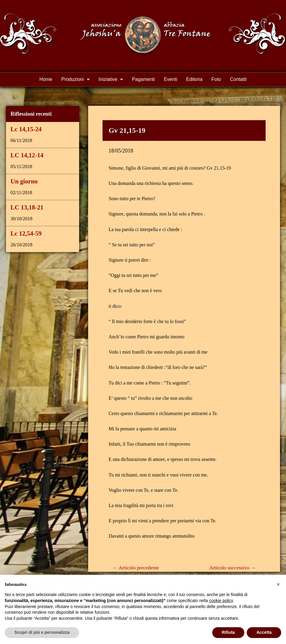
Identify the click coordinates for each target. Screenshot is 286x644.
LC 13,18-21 (27, 207)
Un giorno (24, 181)
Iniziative (111, 79)
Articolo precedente (136, 568)
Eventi (171, 79)
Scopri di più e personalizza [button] (42, 632)
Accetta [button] (264, 632)
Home (46, 79)
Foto (216, 79)
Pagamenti (143, 79)
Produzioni (75, 79)
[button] (278, 584)
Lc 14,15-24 (26, 129)
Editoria (194, 79)
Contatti (238, 79)
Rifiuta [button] (228, 632)
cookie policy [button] (221, 601)
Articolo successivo (232, 568)
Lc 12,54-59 (26, 233)
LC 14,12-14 (27, 155)
